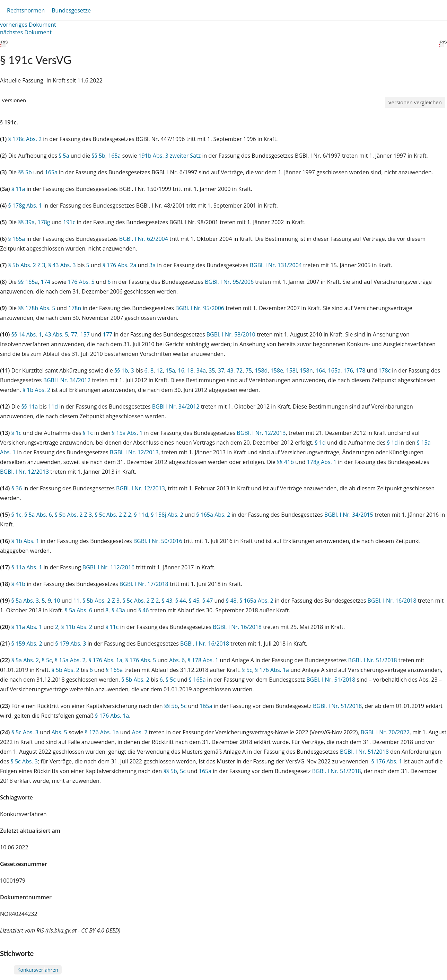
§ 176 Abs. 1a (105, 660)
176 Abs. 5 (81, 282)
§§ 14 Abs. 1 (27, 334)
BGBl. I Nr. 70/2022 (385, 732)
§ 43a (118, 610)
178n (75, 308)
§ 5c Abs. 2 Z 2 (113, 515)
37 (221, 370)
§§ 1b (121, 370)
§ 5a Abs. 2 (25, 660)
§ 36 (17, 488)
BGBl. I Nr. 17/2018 (144, 584)
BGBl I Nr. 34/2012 (67, 380)
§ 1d (320, 443)
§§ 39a (26, 222)
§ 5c (47, 660)
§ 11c (112, 627)
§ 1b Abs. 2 (37, 390)
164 (320, 370)
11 (76, 601)
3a (152, 265)
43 (230, 370)
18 (190, 370)
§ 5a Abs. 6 (38, 515)
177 (108, 334)
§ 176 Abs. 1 (387, 761)
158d (261, 370)
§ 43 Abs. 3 (62, 265)
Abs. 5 (59, 732)
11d (53, 406)
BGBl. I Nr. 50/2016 (158, 541)
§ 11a (18, 189)
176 (348, 370)
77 (74, 334)
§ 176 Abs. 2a (119, 265)
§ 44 (181, 601)
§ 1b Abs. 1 (25, 541)
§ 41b (18, 584)
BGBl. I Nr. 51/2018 (373, 660)
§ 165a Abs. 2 (213, 515)
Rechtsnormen (26, 10)
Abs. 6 (177, 660)
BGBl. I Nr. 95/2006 (229, 282)
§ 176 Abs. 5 (141, 660)
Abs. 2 (139, 732)
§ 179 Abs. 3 (71, 644)
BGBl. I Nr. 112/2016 (108, 567)
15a (170, 370)
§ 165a (16, 239)
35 (212, 370)
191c (69, 222)
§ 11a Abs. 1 (27, 567)
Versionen (14, 100)
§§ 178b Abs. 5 (37, 308)
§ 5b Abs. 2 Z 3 (27, 265)
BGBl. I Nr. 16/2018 (392, 601)
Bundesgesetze (71, 10)
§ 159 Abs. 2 (27, 644)
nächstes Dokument (26, 32)
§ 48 (231, 601)
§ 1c (16, 433)
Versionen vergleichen (415, 102)
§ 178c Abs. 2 (25, 139)
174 (45, 282)
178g (44, 222)
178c (384, 370)
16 (181, 370)
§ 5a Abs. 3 (25, 601)
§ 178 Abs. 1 (203, 660)
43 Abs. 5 (56, 334)
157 (85, 334)
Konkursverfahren (38, 970)
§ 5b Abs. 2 (65, 670)
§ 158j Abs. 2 (167, 515)
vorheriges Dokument (28, 25)
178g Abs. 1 (322, 462)
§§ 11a (29, 406)
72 (239, 370)
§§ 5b (98, 156)
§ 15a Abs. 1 (127, 433)
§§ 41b (285, 462)
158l (291, 370)
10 (57, 601)
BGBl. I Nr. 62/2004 (144, 239)
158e (277, 370)
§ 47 (208, 601)
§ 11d (141, 515)
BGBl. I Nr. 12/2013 (261, 433)
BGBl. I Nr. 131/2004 (276, 265)
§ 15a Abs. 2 (70, 660)
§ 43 (167, 601)
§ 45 (194, 601)
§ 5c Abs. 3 (25, 732)
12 (159, 370)
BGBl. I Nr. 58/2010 (231, 334)
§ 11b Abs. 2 (77, 627)
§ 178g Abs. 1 (25, 205)
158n (306, 370)
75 (249, 370)
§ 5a (64, 156)
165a (114, 156)
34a (201, 370)
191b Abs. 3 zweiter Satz (169, 156)
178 (361, 370)
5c (184, 706)
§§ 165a (28, 282)
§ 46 (144, 610)
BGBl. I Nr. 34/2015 (349, 515)
